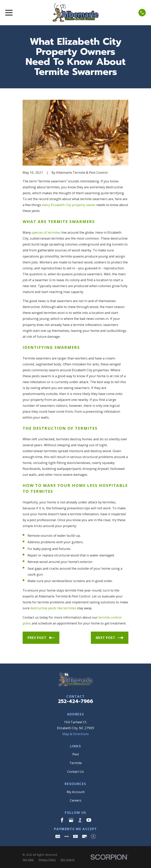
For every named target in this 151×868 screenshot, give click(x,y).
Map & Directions (75, 734)
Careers (76, 800)
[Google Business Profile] (71, 820)
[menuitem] (28, 860)
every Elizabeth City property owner (69, 205)
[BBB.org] (80, 820)
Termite (76, 763)
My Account (76, 792)
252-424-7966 (75, 701)
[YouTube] (89, 820)
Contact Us (75, 771)
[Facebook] (62, 820)
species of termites (46, 232)
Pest (76, 754)
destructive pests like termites (53, 608)
